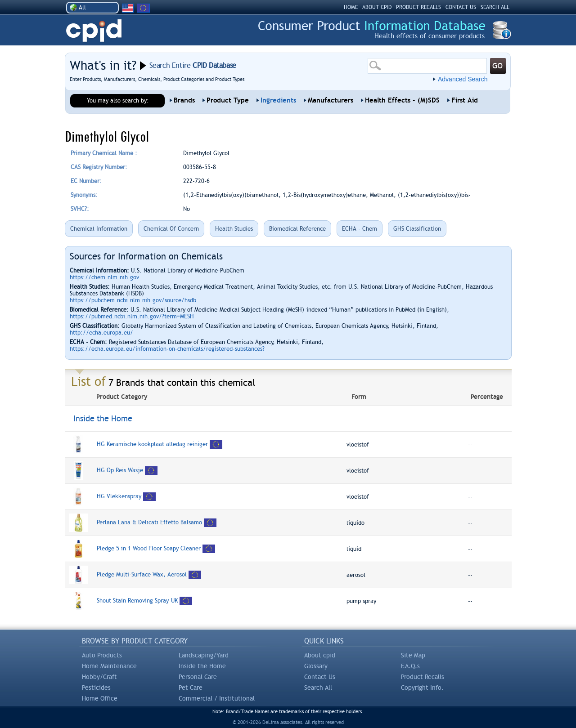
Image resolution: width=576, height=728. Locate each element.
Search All (318, 688)
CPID (94, 31)
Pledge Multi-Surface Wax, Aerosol (142, 574)
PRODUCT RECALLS (418, 7)
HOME (351, 7)
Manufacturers (331, 100)
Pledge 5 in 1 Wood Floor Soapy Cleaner (149, 548)
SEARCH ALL (495, 7)
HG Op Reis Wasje (121, 470)
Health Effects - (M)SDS (402, 100)
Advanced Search (463, 79)
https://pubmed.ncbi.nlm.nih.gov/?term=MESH (132, 316)
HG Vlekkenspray (119, 496)
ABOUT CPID (377, 7)
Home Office (100, 698)
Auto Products (102, 655)
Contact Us (320, 677)
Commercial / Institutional (217, 698)
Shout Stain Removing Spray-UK (137, 601)
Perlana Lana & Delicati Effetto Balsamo (150, 522)
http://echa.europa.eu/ (101, 333)
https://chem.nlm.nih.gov (104, 277)
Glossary (316, 666)
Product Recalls (423, 677)
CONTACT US (461, 7)
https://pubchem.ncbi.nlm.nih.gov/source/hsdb (133, 300)
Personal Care (198, 677)
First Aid (465, 100)
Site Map (413, 655)
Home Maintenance (109, 666)
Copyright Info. (422, 688)
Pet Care (191, 688)
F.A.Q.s (410, 666)
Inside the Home (202, 666)
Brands (184, 100)
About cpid (320, 655)
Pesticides (96, 688)
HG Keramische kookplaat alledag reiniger (153, 444)
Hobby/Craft (99, 677)
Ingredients (278, 100)
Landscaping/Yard (204, 655)
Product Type (228, 100)
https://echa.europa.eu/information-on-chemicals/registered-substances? (167, 349)
